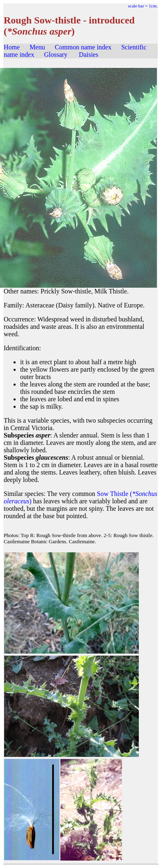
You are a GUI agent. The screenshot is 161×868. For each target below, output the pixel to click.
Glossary (56, 55)
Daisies (89, 55)
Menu (37, 47)
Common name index (83, 47)
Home (12, 47)
